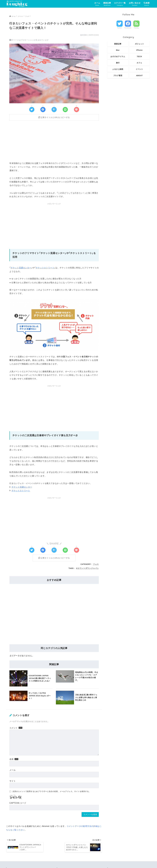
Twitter (120, 28)
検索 (147, 3)
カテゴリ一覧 (120, 4)
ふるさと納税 (118, 69)
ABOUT (139, 76)
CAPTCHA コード (18, 805)
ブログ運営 (118, 76)
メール (13, 772)
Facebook (128, 28)
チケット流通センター (21, 269)
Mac (118, 50)
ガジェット (139, 44)
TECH (139, 56)
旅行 (118, 63)
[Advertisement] (54, 141)
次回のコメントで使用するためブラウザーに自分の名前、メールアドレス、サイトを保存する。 (52, 793)
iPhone (139, 50)
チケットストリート (45, 269)
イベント (139, 69)
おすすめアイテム (118, 56)
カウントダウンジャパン (88, 570)
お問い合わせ (135, 4)
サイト (13, 783)
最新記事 (107, 4)
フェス (96, 566)
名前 (12, 761)
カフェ (139, 63)
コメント (14, 729)
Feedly (136, 28)
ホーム (97, 4)
